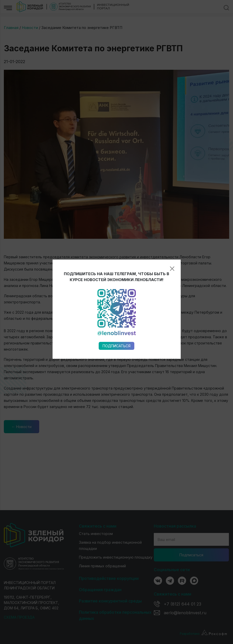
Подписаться (116, 263)
